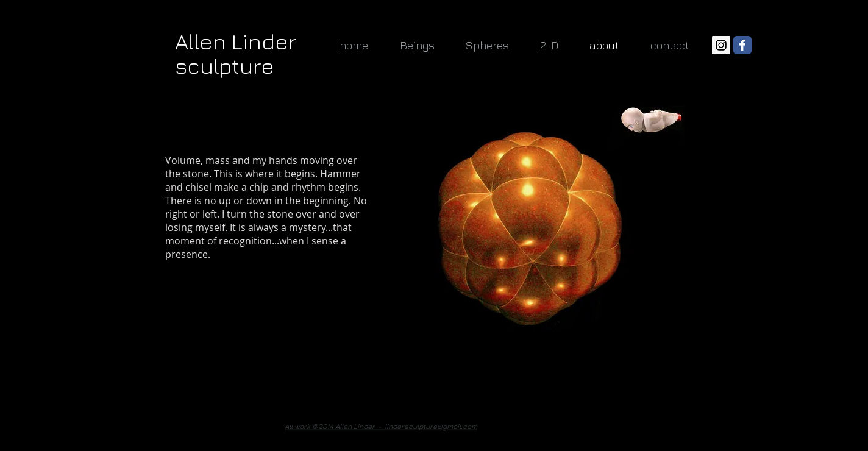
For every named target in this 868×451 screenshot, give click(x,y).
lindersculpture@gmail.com (431, 426)
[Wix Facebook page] (742, 45)
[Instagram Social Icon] (721, 45)
